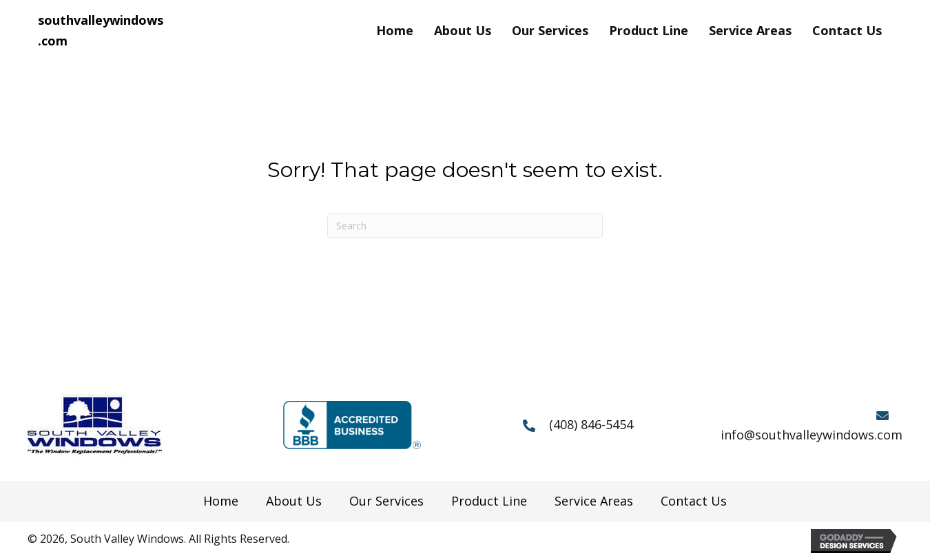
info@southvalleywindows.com (812, 435)
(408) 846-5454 (591, 424)
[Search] (465, 226)
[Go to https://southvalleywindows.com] (101, 31)
